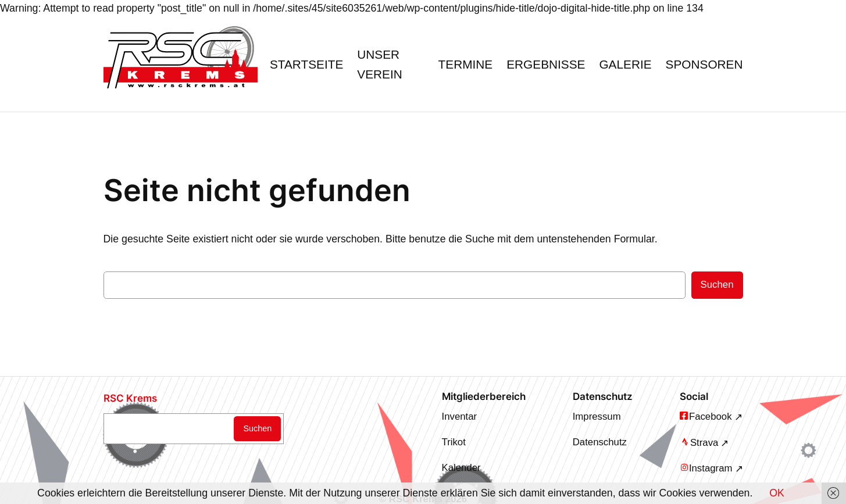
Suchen (717, 285)
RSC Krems (130, 398)
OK (777, 493)
